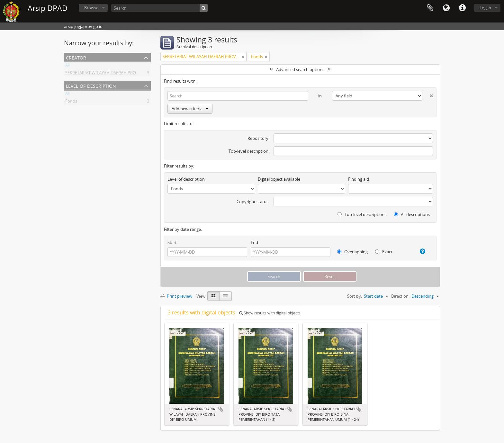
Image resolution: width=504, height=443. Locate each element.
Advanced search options (300, 69)
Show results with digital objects (270, 313)
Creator (76, 57)
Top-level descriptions (362, 214)
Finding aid (359, 179)
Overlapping (352, 252)
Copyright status (252, 202)
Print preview (176, 296)
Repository (258, 138)
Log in (485, 8)
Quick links (462, 8)
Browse (91, 8)
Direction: (400, 296)
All (67, 66)
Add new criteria (190, 109)
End (254, 242)
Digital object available (279, 179)
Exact (384, 252)
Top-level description (248, 151)
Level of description (91, 85)
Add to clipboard (221, 410)
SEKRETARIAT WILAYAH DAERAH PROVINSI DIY (110, 74)
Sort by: (355, 296)
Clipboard (430, 8)
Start (172, 242)
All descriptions (412, 214)
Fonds (71, 102)
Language (446, 8)
